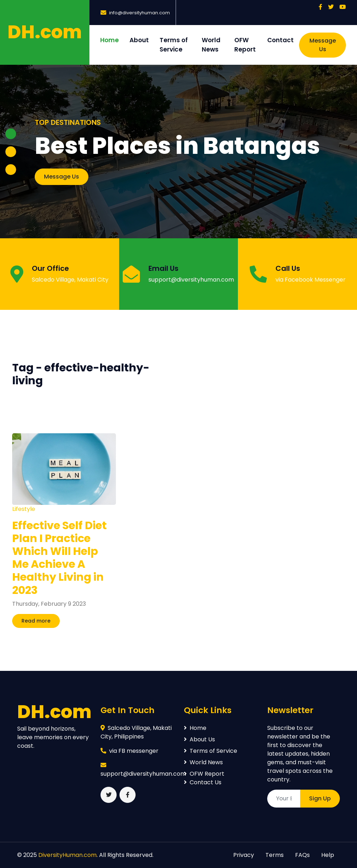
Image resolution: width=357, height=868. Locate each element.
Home (109, 40)
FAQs (302, 855)
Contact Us (203, 782)
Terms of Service (174, 45)
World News (211, 45)
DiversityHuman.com (67, 855)
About (139, 40)
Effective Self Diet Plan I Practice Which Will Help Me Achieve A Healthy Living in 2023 (59, 558)
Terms (275, 855)
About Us (199, 739)
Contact (280, 40)
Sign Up (320, 798)
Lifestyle (24, 509)
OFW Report (245, 45)
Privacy (244, 855)
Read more (36, 621)
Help (328, 855)
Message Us (323, 45)
